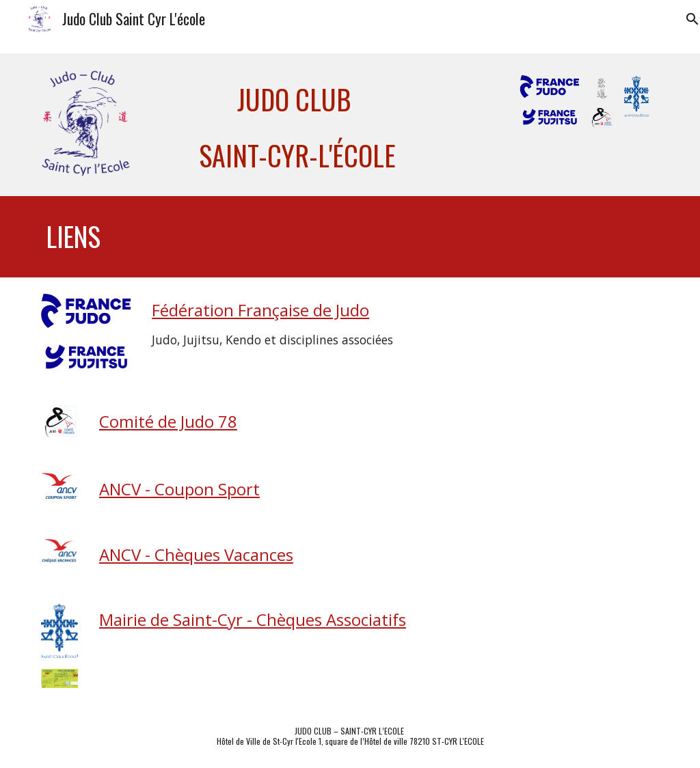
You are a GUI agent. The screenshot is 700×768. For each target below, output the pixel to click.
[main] (297, 125)
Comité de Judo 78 (168, 421)
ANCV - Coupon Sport (179, 489)
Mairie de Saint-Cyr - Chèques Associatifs (253, 619)
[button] (684, 19)
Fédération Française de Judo (260, 310)
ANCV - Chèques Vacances (196, 554)
